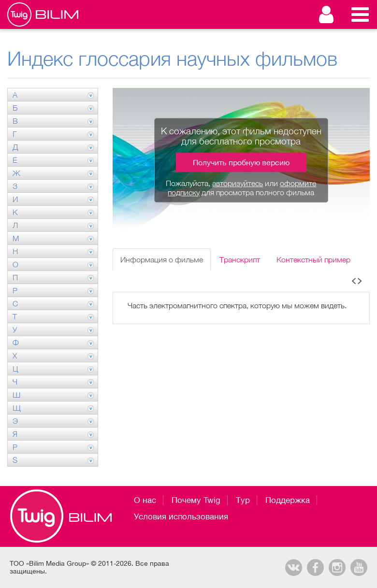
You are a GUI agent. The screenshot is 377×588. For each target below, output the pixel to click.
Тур (243, 500)
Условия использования (181, 516)
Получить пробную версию (241, 162)
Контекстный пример (313, 259)
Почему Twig (196, 500)
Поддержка (288, 500)
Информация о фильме (162, 259)
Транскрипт (240, 259)
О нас (145, 500)
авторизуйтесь (238, 183)
